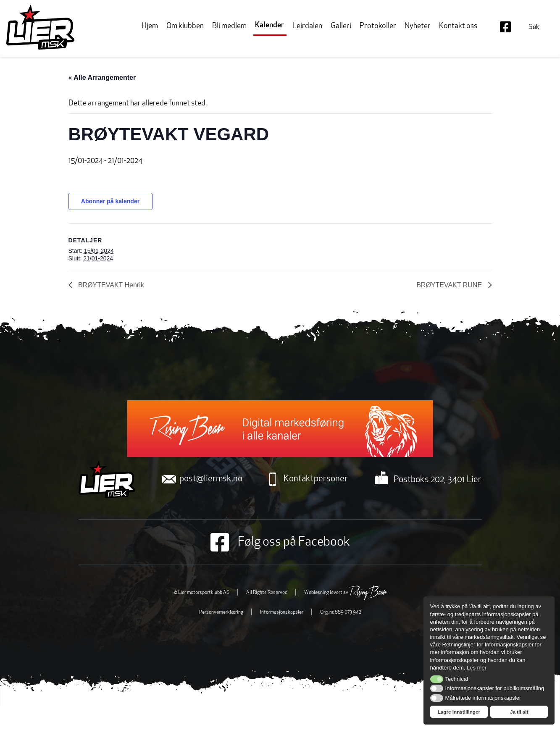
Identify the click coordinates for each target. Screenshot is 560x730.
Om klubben (185, 26)
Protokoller (378, 26)
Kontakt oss (458, 26)
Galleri (341, 26)
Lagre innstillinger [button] (459, 712)
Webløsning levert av (346, 593)
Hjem (150, 26)
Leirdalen (307, 26)
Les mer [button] (477, 668)
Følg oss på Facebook (280, 542)
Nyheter (418, 26)
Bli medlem (229, 26)
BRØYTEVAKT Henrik (110, 285)
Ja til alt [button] (519, 712)
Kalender (269, 25)
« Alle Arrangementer (102, 77)
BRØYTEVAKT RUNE (450, 285)
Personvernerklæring (221, 612)
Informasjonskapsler (282, 612)
